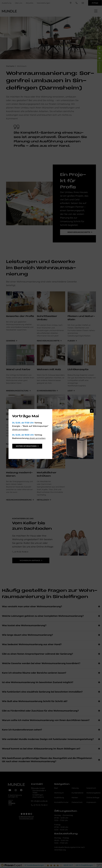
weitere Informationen (26, 446)
